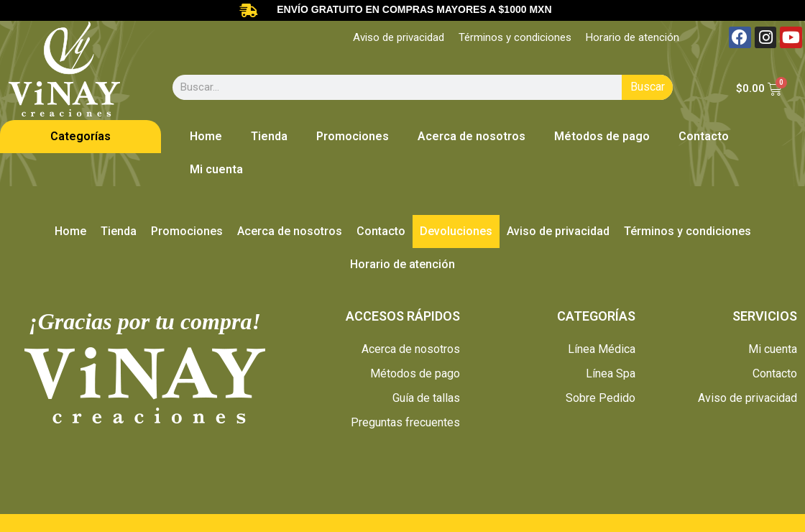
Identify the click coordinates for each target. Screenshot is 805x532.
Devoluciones (456, 231)
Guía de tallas (426, 398)
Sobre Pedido (601, 398)
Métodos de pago (602, 136)
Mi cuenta (216, 169)
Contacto (704, 136)
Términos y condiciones (515, 37)
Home (206, 136)
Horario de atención (632, 37)
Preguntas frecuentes (405, 422)
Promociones (353, 136)
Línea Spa (611, 373)
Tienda (269, 136)
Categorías (80, 136)
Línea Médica (602, 349)
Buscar (648, 87)
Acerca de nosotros (471, 136)
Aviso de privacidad (399, 37)
